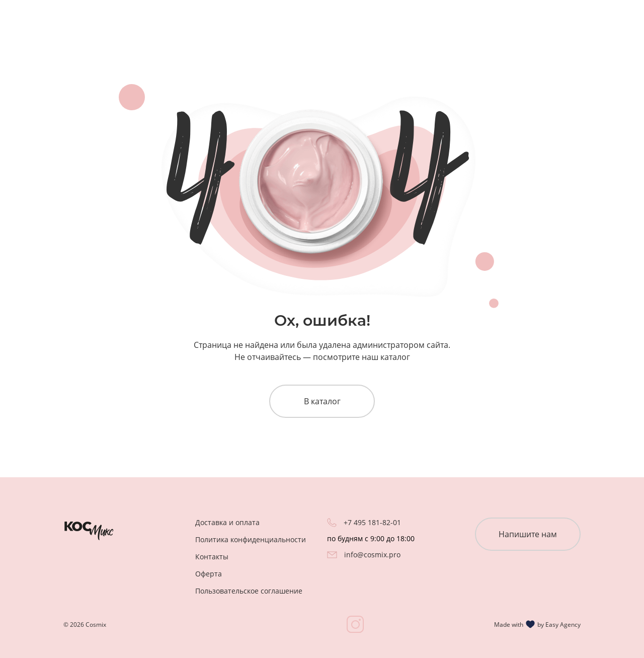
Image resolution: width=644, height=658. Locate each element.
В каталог (322, 401)
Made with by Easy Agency (537, 624)
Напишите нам (528, 534)
